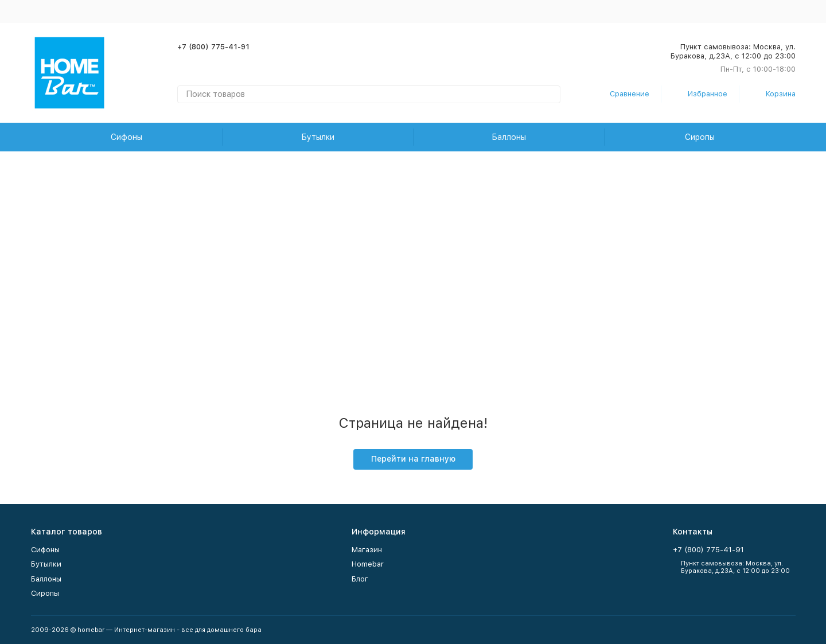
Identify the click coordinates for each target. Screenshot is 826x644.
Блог (360, 579)
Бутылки (318, 137)
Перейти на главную (413, 459)
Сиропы (700, 137)
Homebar (368, 564)
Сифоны (126, 137)
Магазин (367, 550)
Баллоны (509, 137)
